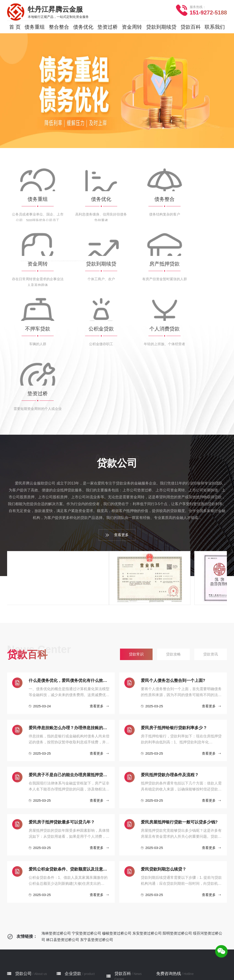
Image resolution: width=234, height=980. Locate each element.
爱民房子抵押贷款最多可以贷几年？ (62, 714)
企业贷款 (73, 866)
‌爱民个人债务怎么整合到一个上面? (173, 573)
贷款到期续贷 (75, 907)
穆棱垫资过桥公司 (117, 826)
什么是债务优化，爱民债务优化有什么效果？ (69, 573)
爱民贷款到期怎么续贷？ (164, 762)
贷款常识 (121, 884)
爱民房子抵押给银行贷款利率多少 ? (174, 620)
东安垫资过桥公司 (147, 826)
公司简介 (22, 879)
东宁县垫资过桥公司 (97, 832)
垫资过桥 (71, 941)
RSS (146, 975)
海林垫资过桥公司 (56, 826)
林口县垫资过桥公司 (63, 832)
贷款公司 (23, 866)
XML (135, 975)
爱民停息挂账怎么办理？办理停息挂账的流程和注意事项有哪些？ (69, 620)
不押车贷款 (73, 921)
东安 (106, 966)
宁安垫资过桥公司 (86, 826)
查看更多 (117, 427)
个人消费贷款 (75, 934)
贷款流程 (22, 886)
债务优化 (71, 886)
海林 (73, 966)
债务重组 (71, 879)
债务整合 (71, 893)
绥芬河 (130, 966)
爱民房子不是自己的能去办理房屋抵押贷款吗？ (69, 667)
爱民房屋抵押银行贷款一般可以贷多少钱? (179, 714)
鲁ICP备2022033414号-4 (175, 975)
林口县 (145, 966)
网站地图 (121, 975)
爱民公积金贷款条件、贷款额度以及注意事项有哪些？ (69, 762)
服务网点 (22, 893)
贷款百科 (123, 866)
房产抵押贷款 (75, 914)
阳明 (117, 966)
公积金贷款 (73, 928)
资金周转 (71, 900)
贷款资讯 (121, 898)
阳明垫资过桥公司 (177, 826)
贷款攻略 (121, 891)
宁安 (84, 966)
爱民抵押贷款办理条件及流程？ (170, 667)
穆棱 (95, 966)
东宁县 (159, 966)
